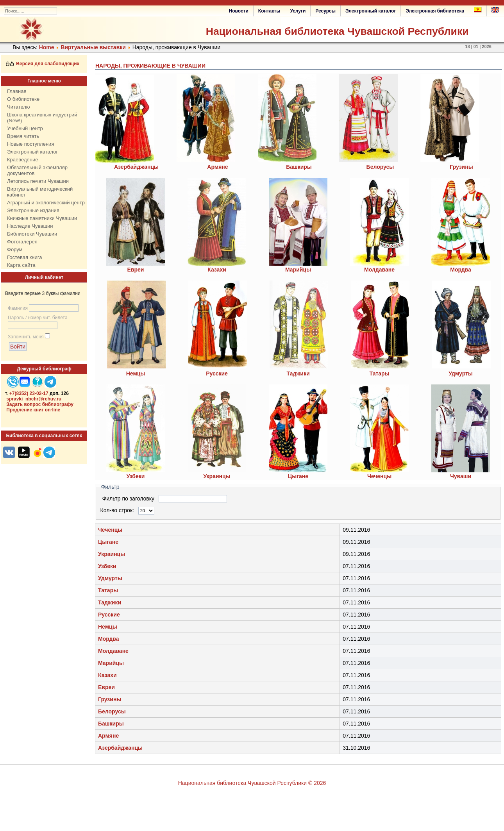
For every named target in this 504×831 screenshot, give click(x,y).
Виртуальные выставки (93, 47)
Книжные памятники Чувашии (42, 218)
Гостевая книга (24, 257)
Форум (15, 249)
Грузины (461, 167)
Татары (108, 590)
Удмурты (110, 578)
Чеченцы (110, 530)
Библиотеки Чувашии (32, 234)
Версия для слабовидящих (43, 64)
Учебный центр (25, 128)
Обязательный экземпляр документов (37, 170)
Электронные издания (33, 210)
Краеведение (22, 160)
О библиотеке (23, 99)
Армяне (217, 167)
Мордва (109, 639)
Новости (239, 11)
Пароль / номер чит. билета (38, 318)
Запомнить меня (26, 337)
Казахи (217, 270)
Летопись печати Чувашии (38, 181)
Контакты (269, 11)
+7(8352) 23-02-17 (29, 393)
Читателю (19, 107)
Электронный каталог (371, 11)
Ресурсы (325, 11)
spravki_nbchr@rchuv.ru (34, 399)
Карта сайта (21, 265)
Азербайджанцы (136, 167)
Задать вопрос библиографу (40, 404)
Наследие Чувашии (30, 226)
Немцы (108, 627)
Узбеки (107, 566)
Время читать (23, 136)
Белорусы (380, 167)
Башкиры (299, 167)
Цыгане (108, 542)
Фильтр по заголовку (129, 499)
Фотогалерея (22, 242)
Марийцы (111, 663)
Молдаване (113, 651)
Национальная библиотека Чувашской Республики (337, 31)
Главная (17, 91)
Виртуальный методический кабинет (40, 192)
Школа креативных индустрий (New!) (42, 118)
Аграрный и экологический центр (46, 203)
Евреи (106, 687)
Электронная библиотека (435, 11)
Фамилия (18, 308)
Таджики (110, 602)
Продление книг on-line (33, 410)
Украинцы (112, 554)
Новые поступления (30, 144)
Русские (109, 615)
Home (47, 47)
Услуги (298, 11)
